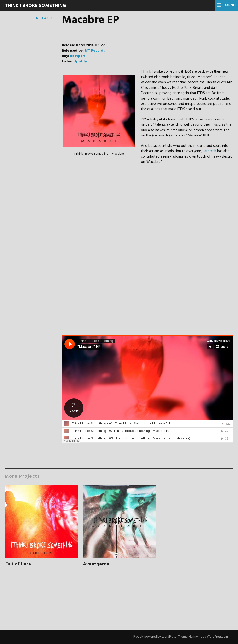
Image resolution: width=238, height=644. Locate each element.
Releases (44, 18)
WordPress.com (217, 637)
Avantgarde (96, 564)
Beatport (78, 56)
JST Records (95, 51)
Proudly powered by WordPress (155, 637)
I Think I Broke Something (34, 6)
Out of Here (18, 564)
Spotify (81, 62)
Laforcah (209, 151)
